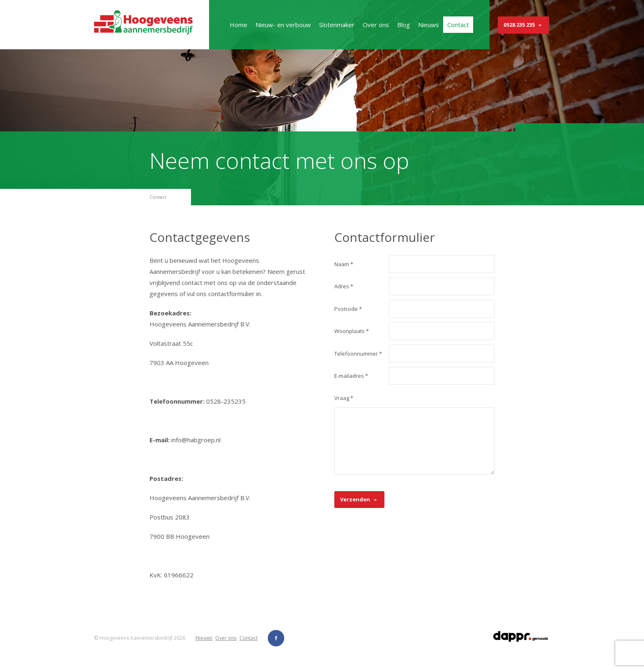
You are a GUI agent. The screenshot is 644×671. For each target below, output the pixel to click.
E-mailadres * (351, 376)
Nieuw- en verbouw (283, 25)
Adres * (344, 286)
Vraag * (344, 398)
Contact (458, 25)
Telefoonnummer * (358, 354)
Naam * (344, 264)
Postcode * (348, 309)
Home (238, 25)
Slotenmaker (337, 25)
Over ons (376, 25)
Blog (404, 25)
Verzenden (359, 500)
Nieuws (429, 25)
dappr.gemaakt (521, 637)
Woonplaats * (352, 331)
